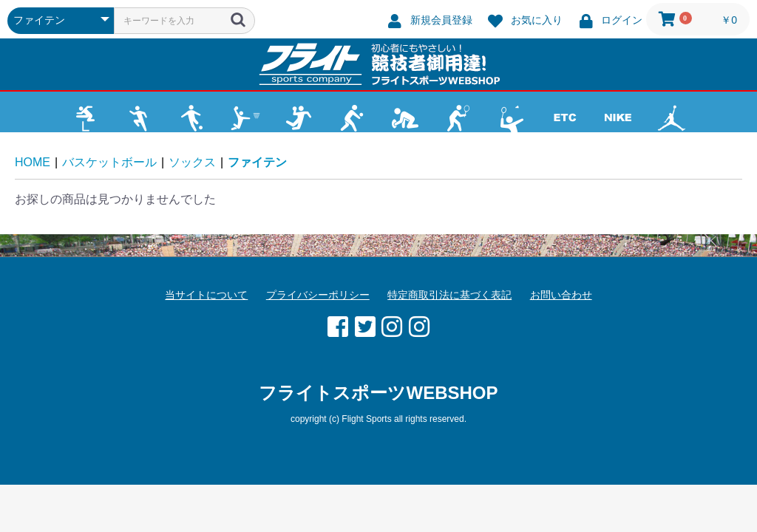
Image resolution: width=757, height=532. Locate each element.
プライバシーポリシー (318, 295)
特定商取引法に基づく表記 (449, 295)
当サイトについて (206, 295)
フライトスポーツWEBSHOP (378, 393)
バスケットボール (109, 162)
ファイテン (257, 162)
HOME (33, 162)
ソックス (192, 162)
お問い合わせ (561, 295)
